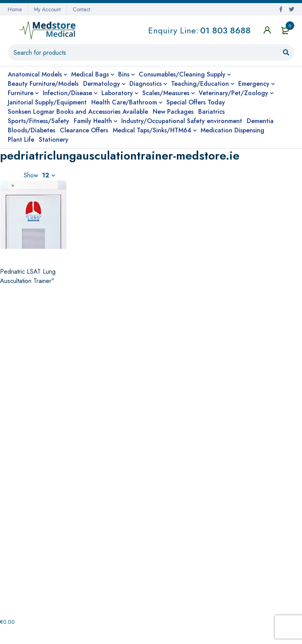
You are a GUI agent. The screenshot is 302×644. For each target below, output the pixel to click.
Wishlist (165, 576)
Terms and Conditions (36, 564)
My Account (47, 9)
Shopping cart (173, 564)
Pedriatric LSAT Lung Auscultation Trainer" (28, 276)
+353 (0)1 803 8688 (176, 409)
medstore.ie (46, 635)
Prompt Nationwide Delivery (246, 339)
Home (15, 9)
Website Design (191, 635)
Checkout (168, 539)
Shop (162, 551)
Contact (81, 9)
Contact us (22, 539)
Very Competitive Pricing (55, 339)
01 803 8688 (225, 30)
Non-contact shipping (151, 339)
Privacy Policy (26, 551)
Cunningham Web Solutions (258, 635)
